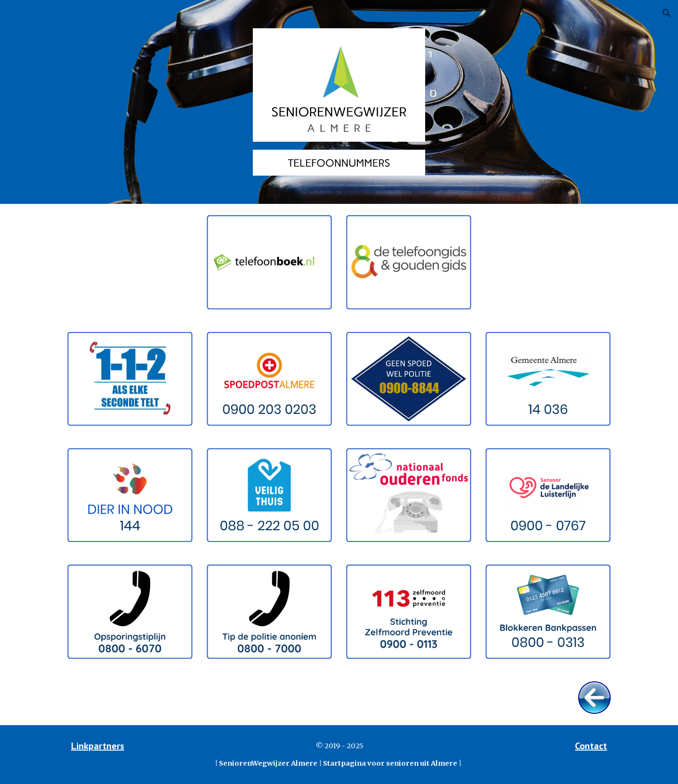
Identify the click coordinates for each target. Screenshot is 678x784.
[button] (667, 13)
